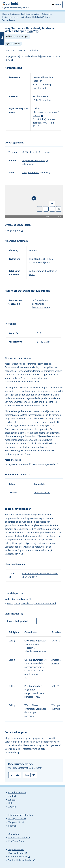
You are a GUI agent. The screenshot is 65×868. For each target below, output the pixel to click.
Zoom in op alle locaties (46, 209)
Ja (11, 775)
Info (59, 216)
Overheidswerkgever (35, 660)
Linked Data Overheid (19, 838)
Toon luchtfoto (40, 209)
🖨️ (59, 209)
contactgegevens (29, 749)
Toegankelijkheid (17, 822)
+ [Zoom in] (52, 203)
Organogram (13, 231)
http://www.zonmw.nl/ (34, 160)
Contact (12, 796)
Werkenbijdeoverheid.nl (20, 860)
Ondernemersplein (18, 857)
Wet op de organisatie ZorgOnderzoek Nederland (32, 603)
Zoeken (12, 807)
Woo (27, 705)
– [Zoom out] (52, 209)
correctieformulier (14, 745)
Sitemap (12, 826)
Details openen (2, 39)
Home (5, 14)
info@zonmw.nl (48, 119)
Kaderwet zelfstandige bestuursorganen (41, 304)
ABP (53, 686)
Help (11, 803)
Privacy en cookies (17, 819)
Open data (14, 834)
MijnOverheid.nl (16, 850)
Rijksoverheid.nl (16, 853)
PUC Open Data (16, 841)
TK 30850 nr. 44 (42, 492)
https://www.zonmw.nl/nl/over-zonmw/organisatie (30, 464)
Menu (58, 5)
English (12, 800)
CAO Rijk (56, 641)
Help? (12, 60)
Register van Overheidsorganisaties (24, 14)
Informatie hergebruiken (21, 815)
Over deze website (17, 792)
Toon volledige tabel (17, 621)
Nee (27, 775)
